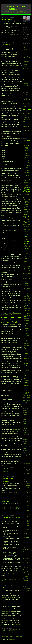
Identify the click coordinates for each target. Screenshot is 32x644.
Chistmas (27, 177)
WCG (27, 390)
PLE (25, 310)
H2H (29, 247)
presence (27, 314)
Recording (27, 329)
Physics (25, 309)
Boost (25, 166)
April (27, 484)
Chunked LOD (17, 601)
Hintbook (27, 253)
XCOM (27, 402)
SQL (29, 347)
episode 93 (19, 487)
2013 (26, 437)
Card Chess (6, 45)
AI (29, 145)
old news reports (9, 523)
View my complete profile (26, 48)
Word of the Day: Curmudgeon (7, 480)
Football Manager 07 (13, 324)
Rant (29, 327)
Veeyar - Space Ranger (25, 123)
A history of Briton (16, 328)
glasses (27, 245)
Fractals (27, 235)
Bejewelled (27, 159)
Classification (27, 182)
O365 (25, 304)
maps (28, 282)
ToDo (27, 360)
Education (27, 213)
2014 (26, 435)
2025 (26, 413)
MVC (27, 295)
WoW (29, 401)
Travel (29, 372)
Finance (29, 225)
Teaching (27, 355)
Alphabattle (27, 147)
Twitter (25, 377)
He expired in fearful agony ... (12, 517)
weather (27, 392)
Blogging (27, 164)
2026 (26, 410)
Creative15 (27, 195)
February (28, 537)
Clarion (28, 181)
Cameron (27, 171)
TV (28, 375)
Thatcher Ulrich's (9, 601)
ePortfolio (27, 218)
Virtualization (27, 384)
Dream (28, 208)
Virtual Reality (10, 631)
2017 (26, 428)
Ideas (29, 258)
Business (26, 169)
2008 (26, 448)
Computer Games (27, 190)
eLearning (27, 214)
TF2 (27, 357)
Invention (12, 315)
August (27, 473)
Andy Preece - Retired (9, 322)
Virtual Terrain (6, 588)
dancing (29, 198)
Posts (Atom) (11, 639)
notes (29, 300)
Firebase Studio (27, 226)
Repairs (27, 330)
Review (27, 334)
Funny (25, 236)
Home (12, 636)
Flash (29, 230)
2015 (26, 433)
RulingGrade (27, 339)
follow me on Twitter (27, 589)
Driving (25, 210)
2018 (26, 426)
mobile (29, 289)
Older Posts (19, 636)
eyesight (28, 220)
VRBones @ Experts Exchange (26, 571)
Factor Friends (27, 74)
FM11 (25, 233)
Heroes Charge (27, 250)
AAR (29, 140)
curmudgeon (5, 487)
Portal (29, 312)
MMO (25, 289)
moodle (28, 290)
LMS (25, 282)
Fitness (25, 230)
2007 (26, 450)
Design (7, 315)
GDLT (28, 243)
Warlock (25, 389)
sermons (27, 342)
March (27, 534)
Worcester (8, 412)
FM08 (25, 231)
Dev (25, 208)
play (29, 309)
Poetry (28, 310)
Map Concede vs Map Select (26, 105)
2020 (26, 421)
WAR (25, 387)
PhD (14, 630)
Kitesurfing (27, 270)
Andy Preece (15, 431)
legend (26, 279)
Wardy (28, 387)
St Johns (26, 349)
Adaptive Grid (27, 144)
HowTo (25, 258)
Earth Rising (26, 117)
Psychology (27, 320)
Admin (26, 145)
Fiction (25, 225)
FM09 (29, 231)
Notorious (25, 76)
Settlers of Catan (13, 65)
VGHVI (25, 379)
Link (28, 280)
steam (27, 354)
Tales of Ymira (26, 119)
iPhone (25, 263)
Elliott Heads (27, 216)
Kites (29, 268)
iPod (29, 263)
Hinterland (27, 255)
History (27, 257)
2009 (26, 446)
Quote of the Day (7, 19)
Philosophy (27, 307)
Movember (27, 292)
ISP (27, 265)
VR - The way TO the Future (26, 65)
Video (29, 379)
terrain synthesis (17, 624)
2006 (26, 542)
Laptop (27, 272)
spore (25, 347)
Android (27, 151)
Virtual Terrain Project (7, 612)
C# (29, 169)
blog (28, 162)
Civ (25, 181)
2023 (26, 417)
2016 (26, 430)
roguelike (27, 335)
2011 (26, 442)
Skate (25, 344)
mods (25, 290)
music (27, 293)
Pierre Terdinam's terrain (7, 597)
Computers (27, 193)
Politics (25, 312)
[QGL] (25, 140)
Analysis (15, 313)
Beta (26, 161)
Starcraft (27, 352)
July (27, 477)
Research (27, 332)
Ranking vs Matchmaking (27, 100)
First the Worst (27, 228)
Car (25, 172)
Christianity (27, 179)
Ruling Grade (26, 87)
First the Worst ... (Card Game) (27, 81)
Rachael (27, 324)
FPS (29, 233)
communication (27, 187)
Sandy (27, 340)
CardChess (27, 176)
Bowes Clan (26, 549)
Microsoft (27, 285)
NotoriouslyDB (26, 78)
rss (27, 337)
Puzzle (27, 322)
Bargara (27, 157)
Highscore (27, 252)
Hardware (27, 248)
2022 (26, 419)
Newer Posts (5, 636)
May (27, 481)
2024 (26, 415)
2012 (26, 439)
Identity (27, 260)
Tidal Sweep (26, 85)
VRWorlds (27, 385)
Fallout (27, 223)
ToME (27, 362)
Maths (27, 283)
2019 (26, 424)
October (28, 464)
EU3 (25, 220)
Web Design (27, 394)
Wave (29, 389)
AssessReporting (27, 156)
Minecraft (27, 287)
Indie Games (6, 501)
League (25, 273)
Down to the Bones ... (16, 8)
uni (29, 377)
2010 (26, 444)
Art (29, 154)
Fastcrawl (10, 503)
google (25, 247)
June (27, 479)
